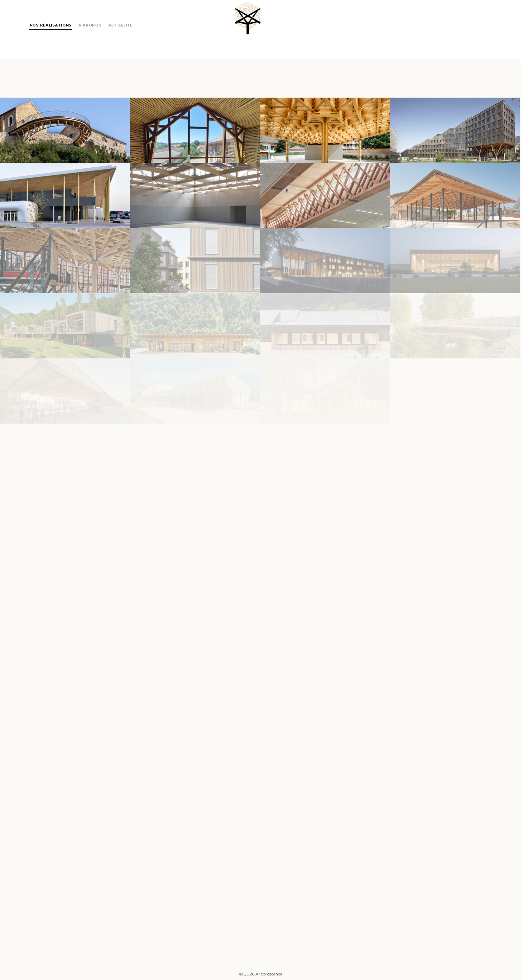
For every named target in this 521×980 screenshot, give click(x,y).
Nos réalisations (51, 25)
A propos (90, 25)
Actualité (121, 25)
